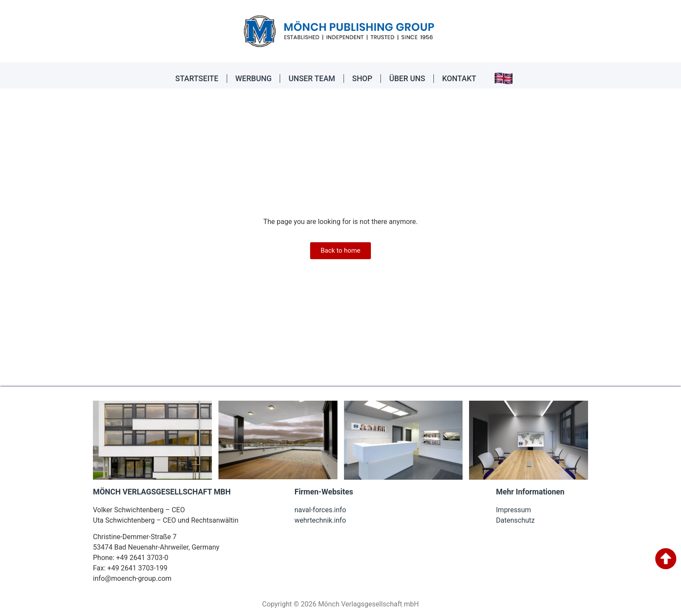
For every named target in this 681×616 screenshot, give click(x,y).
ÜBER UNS (407, 79)
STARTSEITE (197, 79)
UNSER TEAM (312, 79)
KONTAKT (459, 79)
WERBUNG (254, 79)
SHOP (362, 79)
